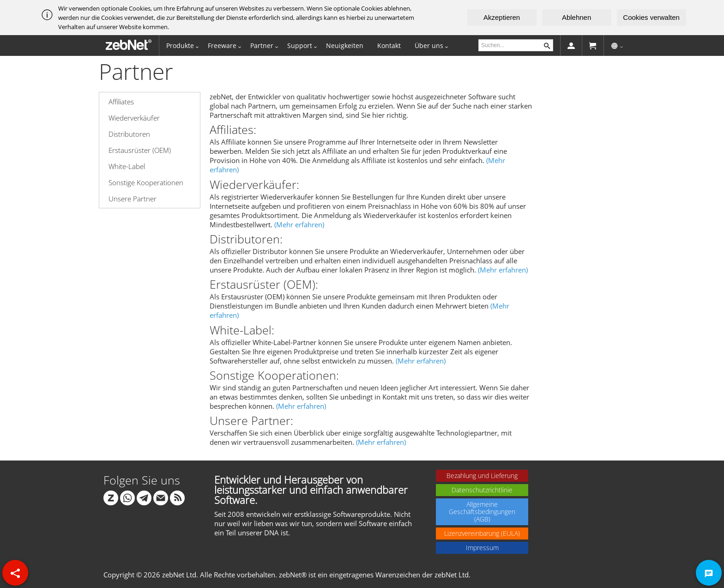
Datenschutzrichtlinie (482, 490)
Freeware (222, 45)
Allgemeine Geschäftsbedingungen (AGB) (482, 512)
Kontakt (389, 45)
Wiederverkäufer (134, 118)
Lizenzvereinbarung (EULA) (482, 533)
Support (300, 45)
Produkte (180, 45)
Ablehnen (576, 17)
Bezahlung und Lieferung (482, 476)
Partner (262, 45)
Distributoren (129, 134)
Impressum (482, 548)
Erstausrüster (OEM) (140, 150)
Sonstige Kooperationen (146, 182)
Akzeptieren (502, 17)
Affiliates (121, 102)
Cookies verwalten (651, 17)
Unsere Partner (133, 199)
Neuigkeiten (345, 45)
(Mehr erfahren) (299, 224)
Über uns (429, 45)
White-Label (127, 166)
